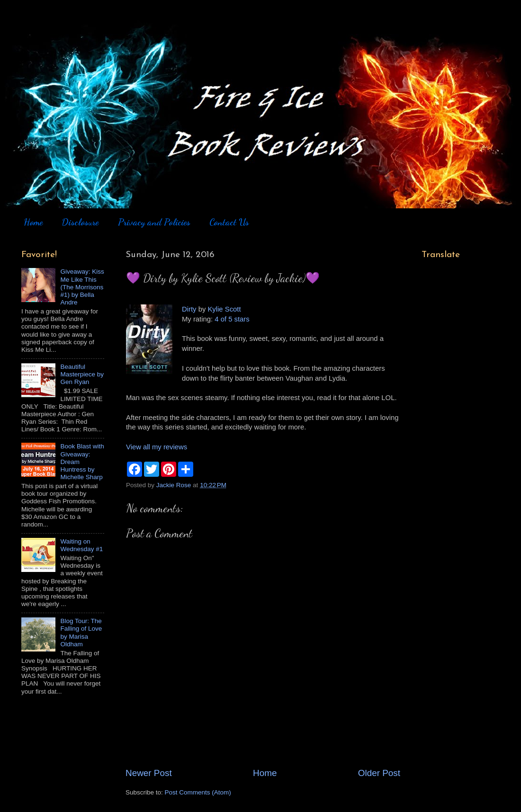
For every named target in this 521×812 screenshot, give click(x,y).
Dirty (189, 309)
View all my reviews (157, 447)
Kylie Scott (224, 309)
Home (33, 222)
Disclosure (80, 222)
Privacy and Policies (154, 222)
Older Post (379, 773)
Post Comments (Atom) (198, 792)
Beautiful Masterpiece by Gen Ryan (82, 374)
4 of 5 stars (232, 319)
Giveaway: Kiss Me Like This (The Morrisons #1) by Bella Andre (82, 287)
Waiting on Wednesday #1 (81, 545)
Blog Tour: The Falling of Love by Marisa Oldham (81, 633)
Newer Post (149, 773)
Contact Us (229, 222)
